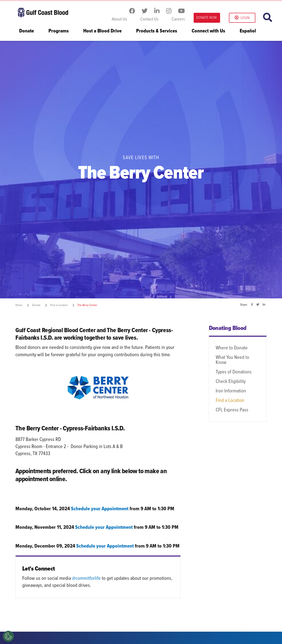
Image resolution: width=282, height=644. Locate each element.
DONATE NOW (206, 18)
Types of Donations (234, 372)
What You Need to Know (232, 360)
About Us (119, 19)
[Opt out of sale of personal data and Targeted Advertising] (8, 636)
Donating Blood (228, 329)
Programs (59, 31)
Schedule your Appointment (100, 509)
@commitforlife (86, 578)
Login (242, 18)
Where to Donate (232, 348)
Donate (27, 31)
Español (248, 31)
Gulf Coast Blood (43, 13)
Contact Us (149, 19)
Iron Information (231, 391)
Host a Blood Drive (102, 31)
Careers (178, 19)
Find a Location (230, 401)
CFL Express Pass (232, 410)
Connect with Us (208, 31)
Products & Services (157, 31)
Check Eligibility (231, 382)
